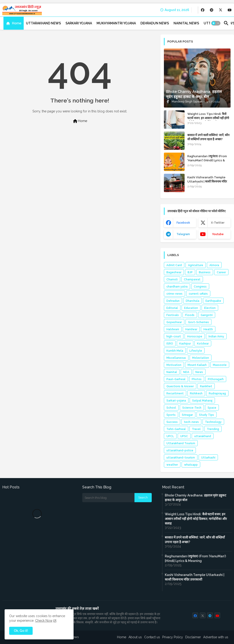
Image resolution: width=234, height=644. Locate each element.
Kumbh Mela (175, 351)
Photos (197, 379)
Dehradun (173, 301)
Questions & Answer (180, 386)
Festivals (173, 315)
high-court (174, 336)
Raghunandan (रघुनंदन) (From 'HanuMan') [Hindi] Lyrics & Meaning (207, 160)
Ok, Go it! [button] (21, 631)
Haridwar (191, 329)
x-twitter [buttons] (218, 223)
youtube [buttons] (218, 234)
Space (212, 408)
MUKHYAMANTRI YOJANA (116, 23)
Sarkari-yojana (176, 401)
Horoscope (195, 336)
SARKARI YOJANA (79, 23)
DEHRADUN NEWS (155, 23)
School (171, 408)
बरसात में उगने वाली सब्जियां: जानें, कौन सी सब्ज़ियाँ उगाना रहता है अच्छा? (208, 137)
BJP (190, 272)
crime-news (174, 294)
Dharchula (193, 301)
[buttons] (203, 10)
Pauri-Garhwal (176, 379)
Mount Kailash (197, 365)
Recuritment (175, 393)
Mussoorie (220, 365)
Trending (213, 429)
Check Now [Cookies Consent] (44, 621)
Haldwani (173, 329)
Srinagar (187, 415)
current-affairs (198, 294)
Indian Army (216, 336)
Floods (190, 315)
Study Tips (207, 415)
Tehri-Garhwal (176, 429)
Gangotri (207, 315)
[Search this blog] (108, 498)
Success (172, 422)
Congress (200, 287)
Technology (213, 422)
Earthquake (213, 301)
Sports (171, 415)
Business (205, 272)
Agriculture (196, 265)
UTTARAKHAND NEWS (43, 23)
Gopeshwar (174, 322)
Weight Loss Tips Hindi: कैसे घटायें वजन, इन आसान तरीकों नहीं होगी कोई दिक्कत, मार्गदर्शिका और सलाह (208, 118)
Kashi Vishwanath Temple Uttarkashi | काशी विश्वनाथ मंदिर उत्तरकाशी (207, 181)
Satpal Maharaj (202, 401)
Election (210, 308)
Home (17, 23)
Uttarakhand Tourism (181, 443)
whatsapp (191, 465)
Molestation (201, 358)
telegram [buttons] (183, 234)
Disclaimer (193, 637)
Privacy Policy (173, 637)
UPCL (170, 436)
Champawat (192, 279)
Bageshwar (174, 272)
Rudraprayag (217, 393)
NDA (186, 372)
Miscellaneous (176, 358)
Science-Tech (192, 408)
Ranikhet (206, 386)
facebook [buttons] (183, 223)
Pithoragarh (216, 379)
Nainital (172, 372)
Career (221, 272)
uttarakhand (203, 436)
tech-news (191, 422)
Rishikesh (196, 393)
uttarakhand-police (180, 450)
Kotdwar (203, 344)
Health (208, 329)
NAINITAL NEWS (186, 23)
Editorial (172, 308)
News (199, 372)
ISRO (170, 344)
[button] (216, 23)
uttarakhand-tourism (181, 458)
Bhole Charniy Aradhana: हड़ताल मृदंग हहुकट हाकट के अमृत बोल (195, 498)
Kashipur (185, 344)
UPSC (184, 436)
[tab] (14, 23)
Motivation (174, 365)
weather (172, 465)
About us (135, 637)
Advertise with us (216, 637)
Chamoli (172, 279)
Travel (196, 429)
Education (191, 308)
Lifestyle (196, 351)
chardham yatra (177, 287)
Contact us (152, 637)
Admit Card (174, 265)
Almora (214, 265)
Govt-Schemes (198, 322)
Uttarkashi (208, 458)
